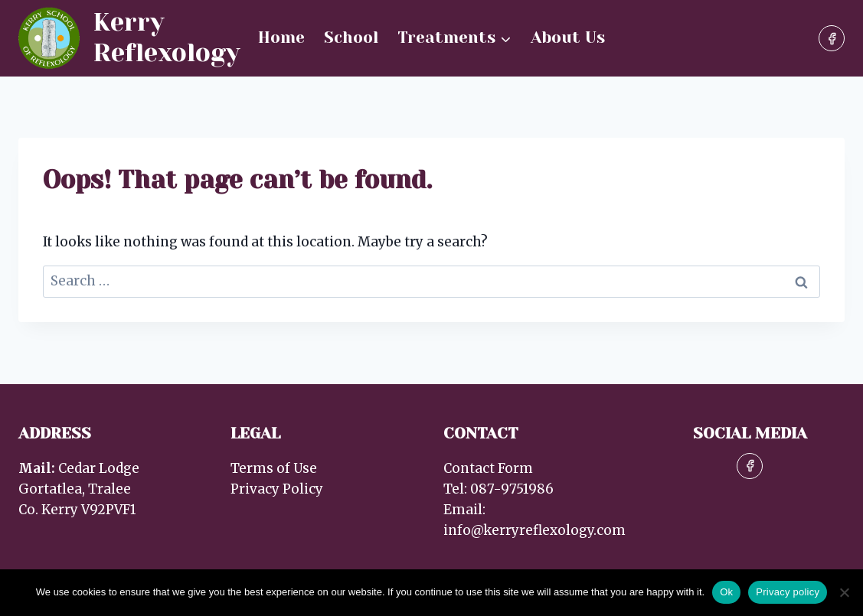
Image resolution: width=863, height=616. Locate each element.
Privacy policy (788, 592)
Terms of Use (274, 468)
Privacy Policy (277, 489)
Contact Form (488, 468)
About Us (568, 37)
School (351, 37)
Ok (726, 592)
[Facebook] (832, 38)
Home (281, 37)
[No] (844, 592)
